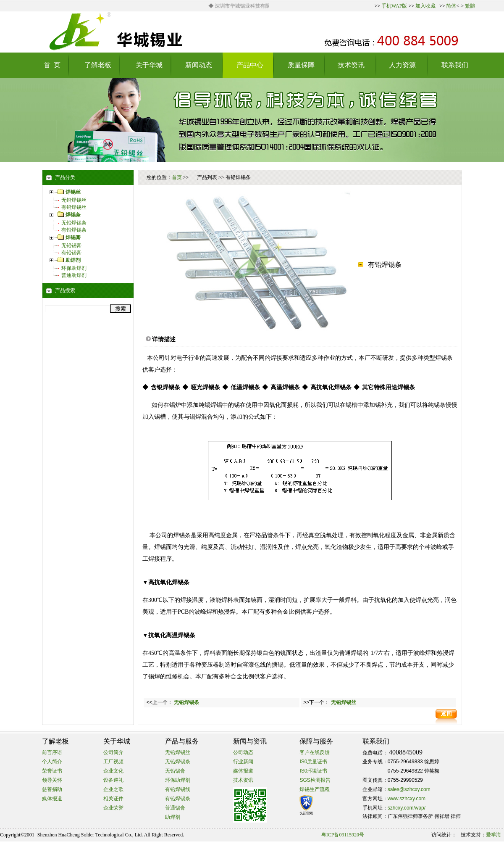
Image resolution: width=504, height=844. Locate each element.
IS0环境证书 (313, 771)
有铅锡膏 (71, 253)
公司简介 (113, 752)
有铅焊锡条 (74, 230)
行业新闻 (243, 762)
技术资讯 (243, 780)
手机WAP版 (394, 6)
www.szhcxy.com (407, 799)
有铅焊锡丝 (74, 207)
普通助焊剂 (74, 275)
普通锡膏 (175, 808)
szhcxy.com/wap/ (407, 808)
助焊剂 (173, 817)
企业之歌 (113, 789)
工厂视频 (113, 762)
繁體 (470, 6)
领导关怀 (52, 780)
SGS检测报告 (315, 780)
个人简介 (52, 762)
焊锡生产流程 (315, 789)
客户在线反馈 (315, 752)
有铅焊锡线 (178, 789)
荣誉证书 (52, 771)
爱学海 (493, 835)
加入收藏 (425, 6)
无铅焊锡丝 (74, 200)
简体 (451, 6)
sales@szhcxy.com (409, 789)
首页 (177, 177)
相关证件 (113, 799)
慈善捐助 (52, 789)
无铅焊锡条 (74, 223)
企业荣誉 (113, 808)
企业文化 (113, 771)
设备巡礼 (113, 780)
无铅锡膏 (71, 245)
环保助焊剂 (74, 268)
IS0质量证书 (313, 762)
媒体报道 (52, 799)
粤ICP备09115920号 (343, 835)
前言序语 (52, 752)
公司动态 (243, 752)
